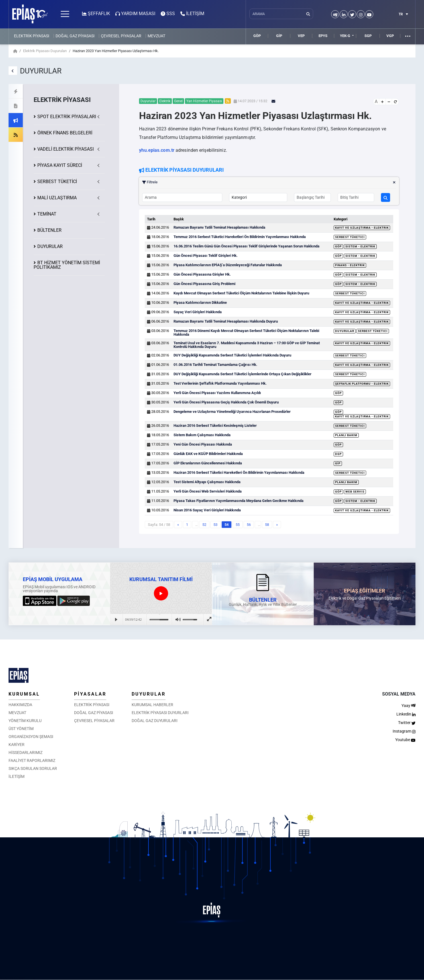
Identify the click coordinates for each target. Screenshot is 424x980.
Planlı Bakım (346, 435)
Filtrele (269, 182)
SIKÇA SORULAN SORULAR (33, 768)
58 (267, 525)
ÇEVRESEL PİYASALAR (121, 36)
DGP (338, 454)
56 (249, 525)
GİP (279, 36)
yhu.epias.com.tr (157, 150)
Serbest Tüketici (350, 237)
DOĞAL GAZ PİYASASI (75, 36)
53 (215, 525)
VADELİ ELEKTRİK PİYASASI (66, 149)
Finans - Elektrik (350, 265)
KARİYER (17, 745)
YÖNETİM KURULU (25, 721)
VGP (390, 36)
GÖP (257, 36)
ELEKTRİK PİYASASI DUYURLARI (160, 713)
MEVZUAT (156, 36)
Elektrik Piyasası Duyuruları (45, 51)
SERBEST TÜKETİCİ (57, 182)
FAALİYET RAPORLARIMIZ (32, 760)
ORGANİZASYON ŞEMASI (31, 737)
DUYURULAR (50, 246)
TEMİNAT (47, 214)
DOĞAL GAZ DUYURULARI (155, 721)
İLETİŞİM (17, 776)
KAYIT (60, 165)
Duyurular (345, 331)
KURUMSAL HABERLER (152, 705)
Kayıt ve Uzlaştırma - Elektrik (362, 228)
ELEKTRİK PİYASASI (32, 36)
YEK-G (345, 36)
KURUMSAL (24, 694)
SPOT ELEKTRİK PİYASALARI (67, 117)
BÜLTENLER (49, 230)
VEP (301, 36)
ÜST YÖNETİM (21, 729)
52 (204, 525)
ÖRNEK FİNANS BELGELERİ (65, 133)
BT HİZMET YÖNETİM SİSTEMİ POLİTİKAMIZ (67, 265)
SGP (368, 36)
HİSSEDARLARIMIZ (26, 753)
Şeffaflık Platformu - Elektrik (362, 384)
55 (238, 525)
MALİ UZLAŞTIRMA (57, 198)
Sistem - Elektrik (360, 246)
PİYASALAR (90, 694)
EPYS (323, 36)
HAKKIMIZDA (20, 705)
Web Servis (355, 492)
